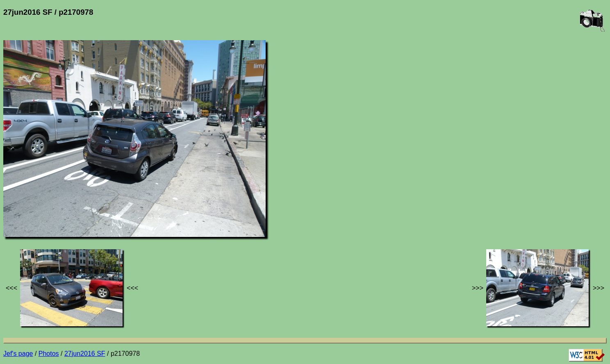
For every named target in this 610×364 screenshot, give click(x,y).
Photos (49, 354)
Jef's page (18, 354)
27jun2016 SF (85, 354)
